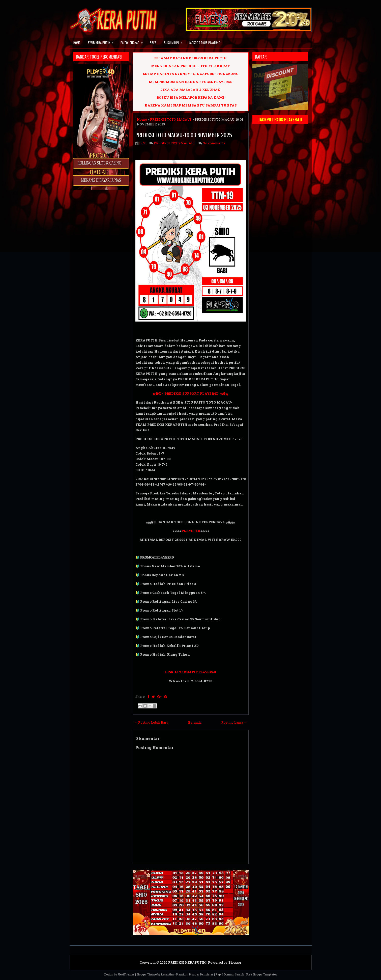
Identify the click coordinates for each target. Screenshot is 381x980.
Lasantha (167, 974)
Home (77, 43)
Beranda (195, 722)
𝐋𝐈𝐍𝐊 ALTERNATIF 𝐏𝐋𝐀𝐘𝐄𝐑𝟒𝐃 (190, 672)
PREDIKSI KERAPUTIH (187, 962)
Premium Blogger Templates (195, 974)
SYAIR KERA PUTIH (102, 41)
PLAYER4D (191, 531)
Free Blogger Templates (262, 974)
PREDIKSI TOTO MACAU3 (171, 119)
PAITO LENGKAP (133, 41)
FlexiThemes (126, 974)
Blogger (235, 962)
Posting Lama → (234, 722)
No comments (214, 143)
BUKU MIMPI (175, 41)
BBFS (153, 43)
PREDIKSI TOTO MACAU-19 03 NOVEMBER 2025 (184, 135)
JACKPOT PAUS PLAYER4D (205, 43)
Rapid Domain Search (230, 974)
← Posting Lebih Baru (151, 722)
